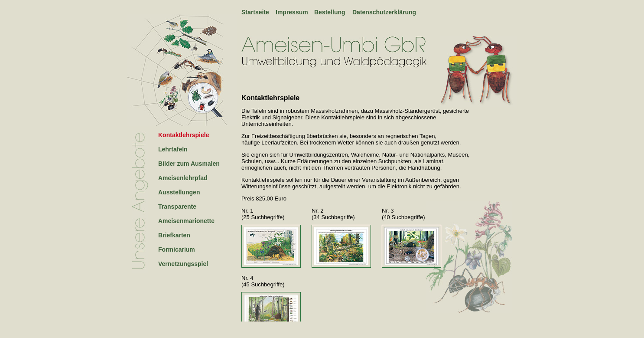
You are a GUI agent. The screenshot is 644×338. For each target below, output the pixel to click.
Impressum (292, 12)
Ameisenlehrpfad (183, 178)
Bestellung (330, 12)
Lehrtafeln (173, 149)
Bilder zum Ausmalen (189, 164)
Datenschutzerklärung (384, 12)
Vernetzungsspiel (183, 264)
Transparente (177, 207)
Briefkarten (174, 235)
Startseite (255, 12)
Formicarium (177, 249)
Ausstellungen (179, 192)
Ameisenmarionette (186, 221)
